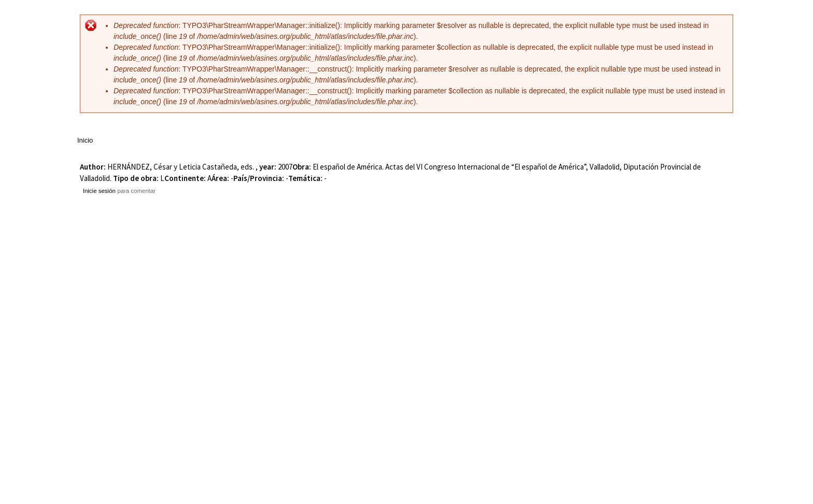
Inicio (85, 140)
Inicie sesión (99, 191)
